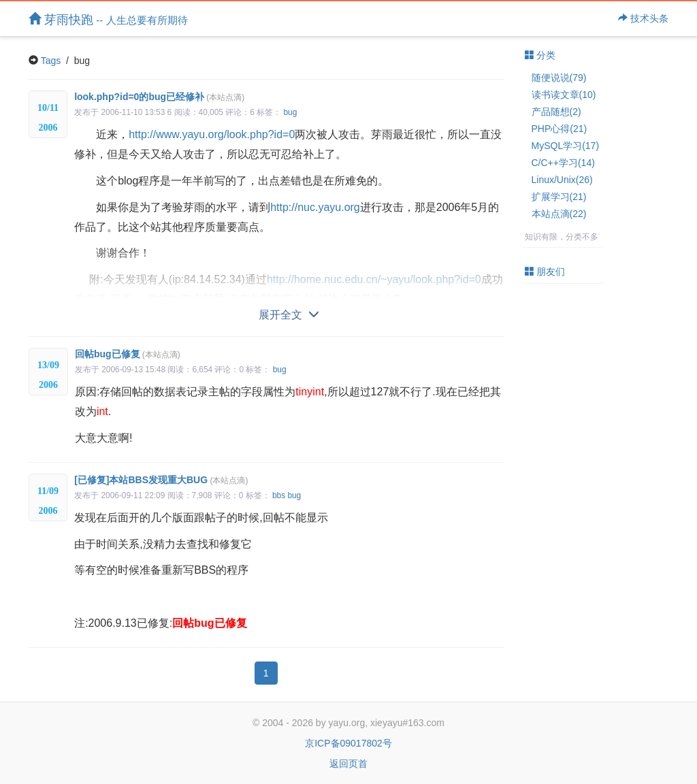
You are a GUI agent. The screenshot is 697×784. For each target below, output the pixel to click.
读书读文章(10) (564, 95)
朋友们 (545, 272)
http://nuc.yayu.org (315, 207)
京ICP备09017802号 (348, 743)
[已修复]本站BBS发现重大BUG (161, 480)
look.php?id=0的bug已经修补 (159, 97)
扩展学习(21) (559, 197)
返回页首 (348, 764)
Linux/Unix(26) (562, 180)
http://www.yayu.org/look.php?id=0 (212, 134)
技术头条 (643, 18)
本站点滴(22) (559, 214)
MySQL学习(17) (566, 146)
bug (290, 112)
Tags (51, 61)
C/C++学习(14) (563, 163)
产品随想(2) (556, 112)
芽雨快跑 (108, 19)
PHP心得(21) (560, 129)
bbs (279, 495)
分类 (540, 55)
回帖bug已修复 (128, 354)
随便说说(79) (559, 78)
